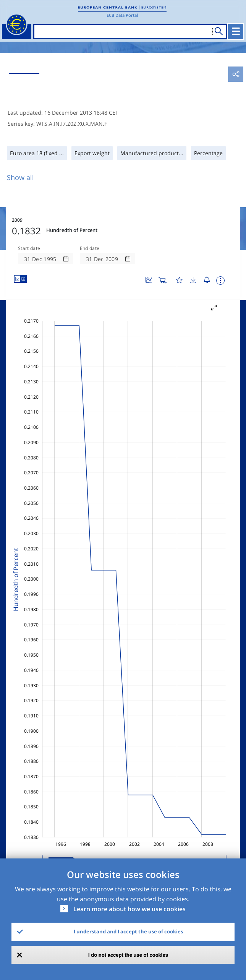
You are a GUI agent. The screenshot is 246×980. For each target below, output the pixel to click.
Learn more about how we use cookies (129, 909)
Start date (29, 248)
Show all (20, 177)
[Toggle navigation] (236, 31)
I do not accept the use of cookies (128, 955)
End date (90, 248)
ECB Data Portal (122, 15)
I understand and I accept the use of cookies (128, 931)
